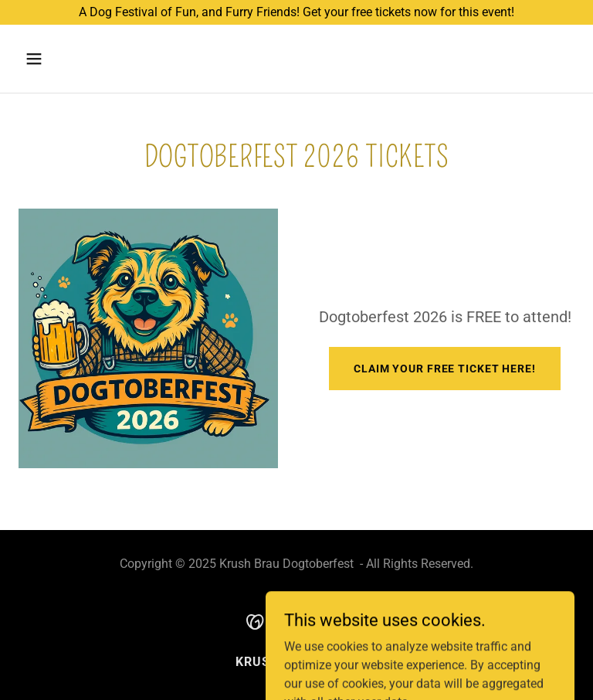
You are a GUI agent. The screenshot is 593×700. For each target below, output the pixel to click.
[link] (297, 621)
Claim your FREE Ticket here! (445, 369)
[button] (82, 59)
